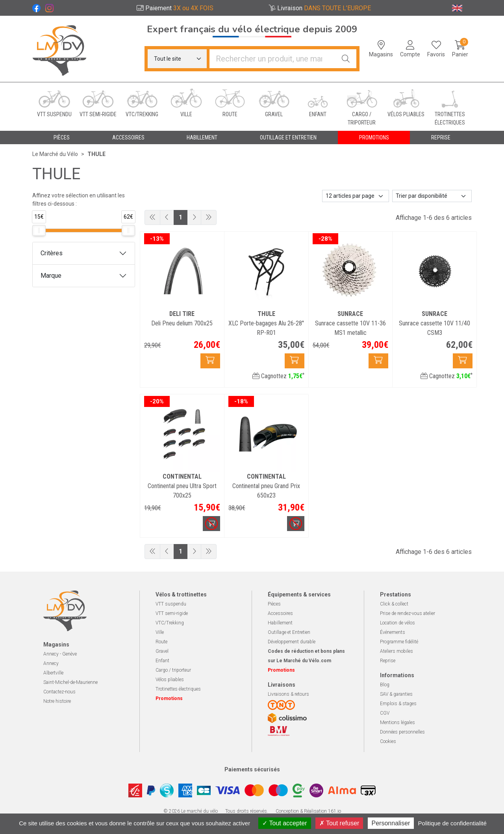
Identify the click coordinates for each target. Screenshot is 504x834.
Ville (160, 632)
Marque (51, 276)
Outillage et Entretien (289, 632)
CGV (385, 713)
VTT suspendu (171, 604)
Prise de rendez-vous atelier (408, 613)
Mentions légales (397, 723)
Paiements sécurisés (252, 769)
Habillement (280, 623)
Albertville (53, 673)
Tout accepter (284, 823)
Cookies (388, 741)
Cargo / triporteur (173, 670)
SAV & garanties (396, 694)
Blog (385, 685)
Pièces (274, 604)
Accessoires (280, 613)
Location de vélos (397, 623)
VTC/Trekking (170, 623)
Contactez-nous (59, 692)
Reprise (388, 661)
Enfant (162, 661)
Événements (393, 632)
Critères (52, 253)
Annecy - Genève (60, 654)
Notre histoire (57, 701)
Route (161, 642)
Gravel (162, 651)
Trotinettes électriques (178, 689)
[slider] (39, 230)
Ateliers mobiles (397, 651)
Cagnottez (278, 376)
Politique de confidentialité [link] (452, 823)
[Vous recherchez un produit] (272, 59)
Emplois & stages (398, 704)
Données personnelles (402, 732)
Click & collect (394, 604)
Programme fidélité (399, 642)
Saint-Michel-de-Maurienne (70, 682)
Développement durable (292, 642)
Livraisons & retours (288, 694)
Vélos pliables (170, 680)
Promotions (374, 137)
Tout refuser (339, 823)
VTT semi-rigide (172, 613)
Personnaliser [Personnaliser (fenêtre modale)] (391, 823)
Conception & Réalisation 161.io (308, 811)
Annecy (51, 663)
